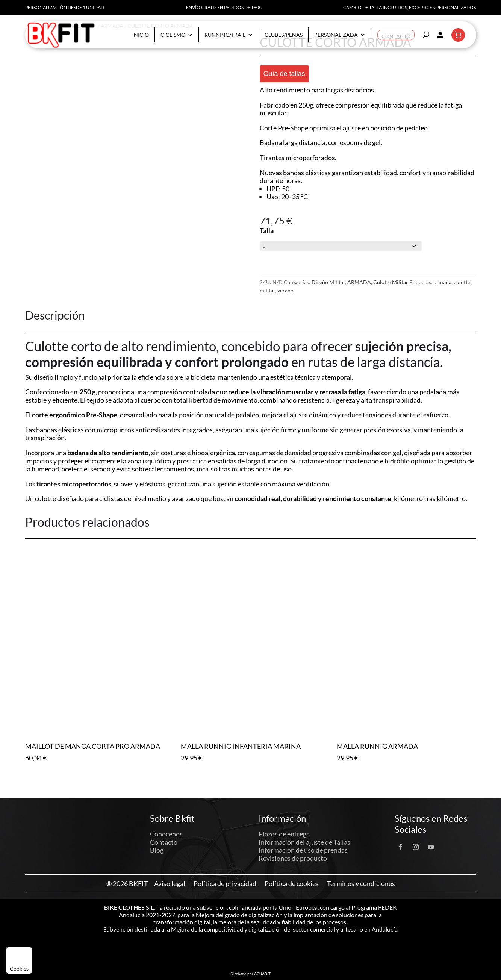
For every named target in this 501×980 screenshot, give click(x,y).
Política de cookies (292, 884)
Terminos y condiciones (361, 884)
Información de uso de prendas (303, 850)
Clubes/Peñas (284, 35)
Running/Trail (229, 35)
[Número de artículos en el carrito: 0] (458, 35)
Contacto (396, 35)
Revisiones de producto (293, 858)
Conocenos (166, 834)
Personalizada (340, 35)
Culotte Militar (391, 282)
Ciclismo (177, 35)
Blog (157, 850)
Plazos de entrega (284, 834)
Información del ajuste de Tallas (304, 842)
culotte (462, 282)
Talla (267, 230)
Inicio (141, 35)
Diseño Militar (328, 282)
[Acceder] (440, 35)
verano (285, 290)
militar (267, 290)
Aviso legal (170, 884)
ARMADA (359, 282)
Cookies (19, 960)
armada (443, 282)
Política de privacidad (225, 884)
